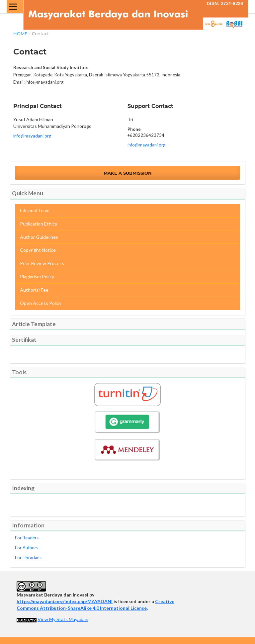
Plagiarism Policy (37, 276)
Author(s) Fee (34, 290)
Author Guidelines (39, 237)
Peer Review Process (42, 263)
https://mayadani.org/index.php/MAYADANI (65, 601)
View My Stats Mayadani (63, 619)
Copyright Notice (38, 250)
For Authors (27, 548)
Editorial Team (35, 210)
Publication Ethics (39, 224)
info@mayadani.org (32, 136)
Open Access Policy (41, 303)
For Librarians (28, 558)
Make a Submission (128, 173)
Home (20, 34)
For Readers (27, 538)
